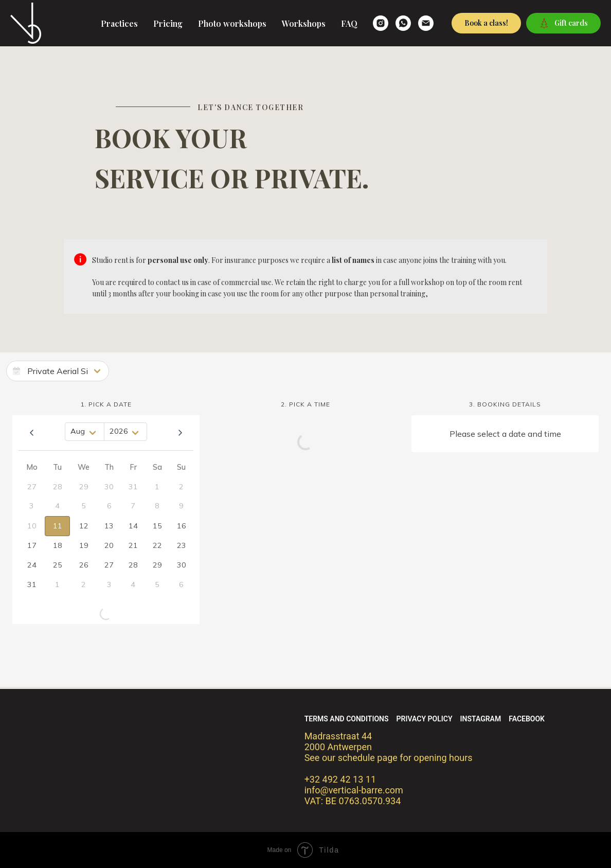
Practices (119, 23)
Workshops (304, 23)
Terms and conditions (347, 719)
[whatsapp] (403, 23)
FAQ (349, 23)
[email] (426, 23)
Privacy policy (425, 719)
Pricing (168, 23)
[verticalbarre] (381, 23)
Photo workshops (232, 23)
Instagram (481, 719)
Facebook (527, 719)
